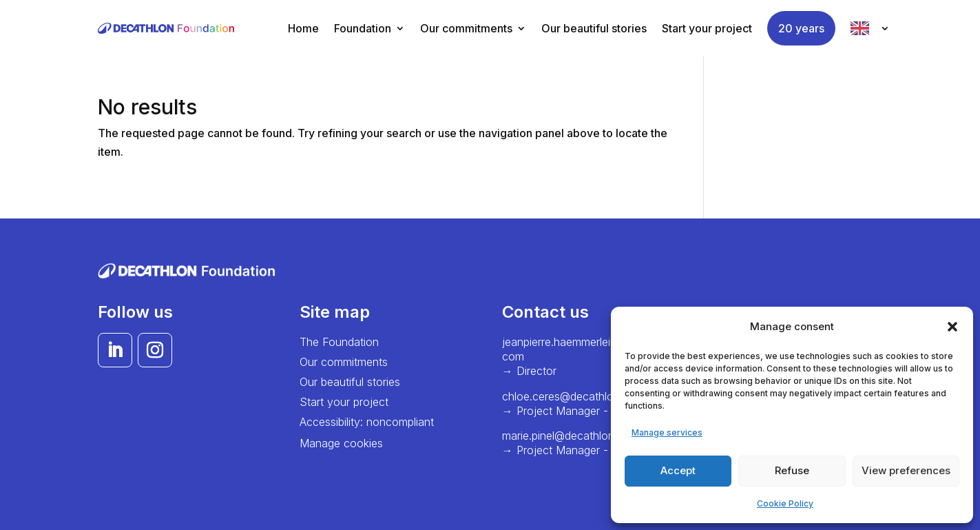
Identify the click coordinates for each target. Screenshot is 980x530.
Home (303, 28)
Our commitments (466, 28)
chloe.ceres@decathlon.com (573, 396)
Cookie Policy (785, 503)
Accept (678, 470)
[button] (952, 327)
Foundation (363, 28)
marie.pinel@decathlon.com (571, 436)
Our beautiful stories (594, 28)
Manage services (667, 432)
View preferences (906, 470)
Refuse (792, 470)
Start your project (707, 28)
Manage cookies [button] (341, 443)
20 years (801, 28)
